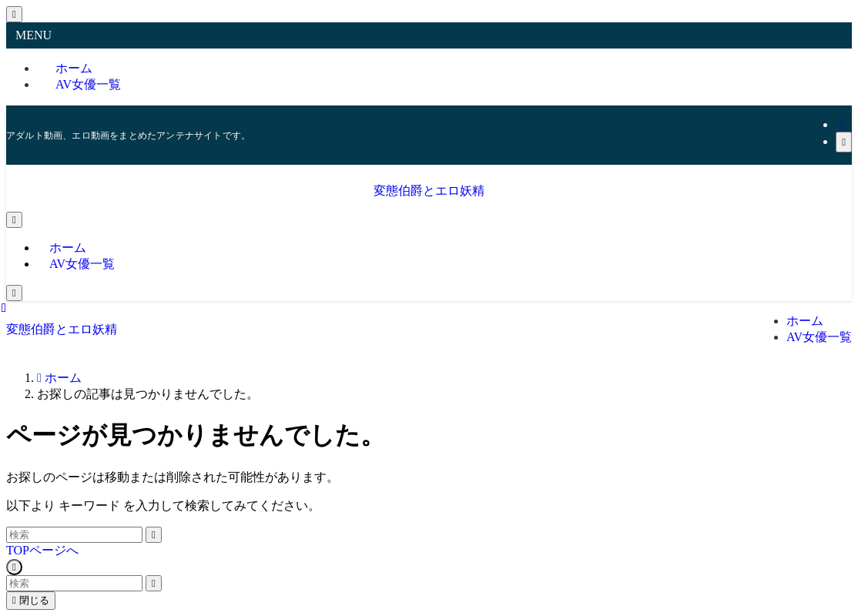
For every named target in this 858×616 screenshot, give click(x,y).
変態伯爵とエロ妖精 (429, 191)
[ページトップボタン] (14, 567)
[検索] (844, 142)
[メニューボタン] (14, 220)
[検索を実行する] (154, 535)
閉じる (31, 600)
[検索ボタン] (14, 293)
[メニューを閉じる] (14, 14)
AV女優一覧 (88, 84)
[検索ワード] (74, 535)
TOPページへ (42, 550)
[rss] (843, 124)
